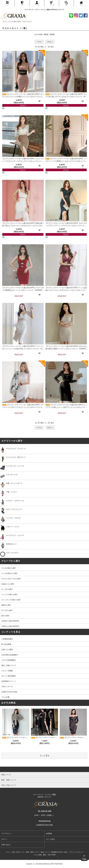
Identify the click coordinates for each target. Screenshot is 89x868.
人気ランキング (7, 687)
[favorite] (39, 101)
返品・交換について (9, 665)
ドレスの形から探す (15, 21)
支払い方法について (18, 852)
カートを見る (50, 839)
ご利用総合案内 (7, 639)
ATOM (54, 855)
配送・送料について (32, 852)
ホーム (5, 21)
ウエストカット (27, 21)
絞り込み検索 (6, 644)
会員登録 (49, 833)
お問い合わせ (6, 845)
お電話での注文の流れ (9, 692)
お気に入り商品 (7, 650)
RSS (49, 855)
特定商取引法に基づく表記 (59, 852)
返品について (45, 852)
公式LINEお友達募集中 (10, 655)
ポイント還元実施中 (9, 676)
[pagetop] (44, 769)
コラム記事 (5, 697)
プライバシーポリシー (76, 852)
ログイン (4, 839)
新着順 (52, 34)
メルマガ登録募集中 (9, 660)
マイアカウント (7, 833)
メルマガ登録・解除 (40, 855)
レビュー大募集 (7, 671)
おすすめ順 (38, 34)
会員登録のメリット (9, 681)
